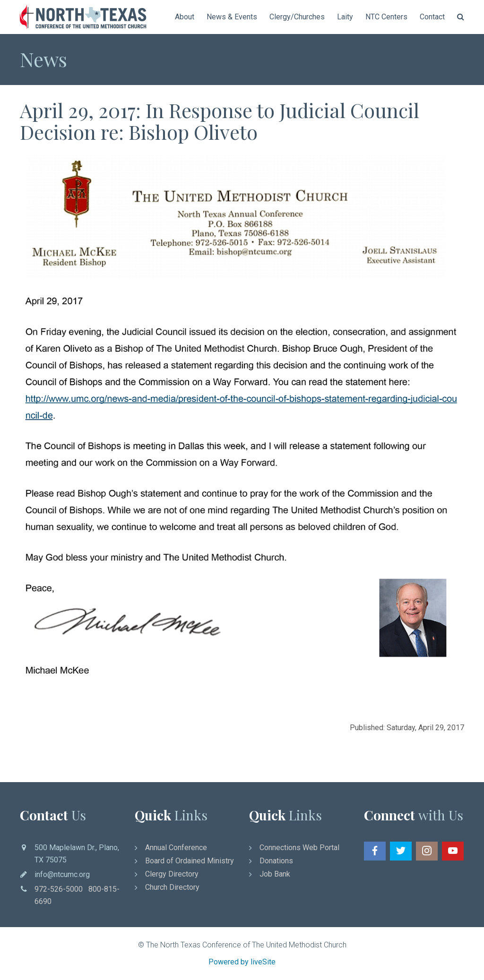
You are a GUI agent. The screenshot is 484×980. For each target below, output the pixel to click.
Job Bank (275, 874)
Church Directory (172, 887)
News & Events (232, 17)
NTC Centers (386, 17)
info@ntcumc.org (62, 874)
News (43, 59)
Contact (432, 17)
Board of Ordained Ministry (190, 861)
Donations (276, 861)
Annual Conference (176, 848)
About (185, 17)
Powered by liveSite (242, 962)
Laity (345, 17)
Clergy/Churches (297, 17)
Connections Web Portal (299, 848)
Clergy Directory (172, 874)
